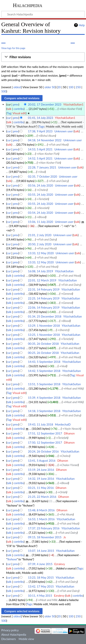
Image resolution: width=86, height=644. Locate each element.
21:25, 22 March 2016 (42, 497)
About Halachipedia (14, 634)
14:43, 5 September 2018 (44, 362)
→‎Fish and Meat (58, 145)
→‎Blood (41, 217)
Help (82, 25)
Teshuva (12, 559)
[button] (43, 57)
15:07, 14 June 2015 (41, 551)
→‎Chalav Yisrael (68, 465)
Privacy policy (10, 630)
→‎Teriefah (42, 199)
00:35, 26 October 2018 (43, 344)
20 (59, 87)
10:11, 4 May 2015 (40, 596)
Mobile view (26, 639)
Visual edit (19, 113)
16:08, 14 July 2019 (40, 271)
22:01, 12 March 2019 (42, 280)
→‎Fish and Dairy (58, 181)
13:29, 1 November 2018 (44, 326)
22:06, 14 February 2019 (44, 307)
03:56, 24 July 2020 (40, 185)
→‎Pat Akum (66, 514)
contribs (19, 109)
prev (16, 104)
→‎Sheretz (63, 330)
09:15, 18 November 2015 (45, 537)
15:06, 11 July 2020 (40, 222)
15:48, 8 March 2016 (41, 510)
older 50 (50, 87)
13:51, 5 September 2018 (44, 384)
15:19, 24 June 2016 (41, 470)
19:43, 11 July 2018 (40, 424)
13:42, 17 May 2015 (41, 586)
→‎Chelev (41, 190)
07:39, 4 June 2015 (40, 564)
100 (71, 87)
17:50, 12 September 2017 (45, 442)
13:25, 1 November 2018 (44, 335)
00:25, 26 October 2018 (43, 353)
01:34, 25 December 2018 (45, 316)
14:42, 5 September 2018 (44, 371)
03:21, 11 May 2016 (41, 488)
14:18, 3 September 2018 (44, 411)
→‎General (66, 294)
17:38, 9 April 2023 (40, 131)
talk (9, 109)
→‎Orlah (62, 492)
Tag (9, 113)
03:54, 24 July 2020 (40, 213)
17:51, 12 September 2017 (45, 433)
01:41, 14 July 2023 (40, 118)
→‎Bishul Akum (46, 136)
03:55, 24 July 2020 (40, 195)
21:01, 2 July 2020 (40, 235)
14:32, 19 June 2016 (41, 479)
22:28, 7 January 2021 (42, 167)
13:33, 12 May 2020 (41, 253)
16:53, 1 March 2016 (41, 519)
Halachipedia (28, 5)
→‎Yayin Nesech (71, 429)
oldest (17, 87)
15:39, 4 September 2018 (44, 398)
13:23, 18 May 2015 (41, 577)
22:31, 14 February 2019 (44, 289)
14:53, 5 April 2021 (40, 149)
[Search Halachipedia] (43, 14)
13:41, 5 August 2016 (42, 461)
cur (9, 118)
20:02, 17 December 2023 (45, 104)
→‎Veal (41, 172)
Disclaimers (9, 639)
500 (4, 91)
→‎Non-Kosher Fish (70, 109)
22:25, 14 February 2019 (44, 298)
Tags (41, 126)
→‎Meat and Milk (73, 388)
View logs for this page (13, 48)
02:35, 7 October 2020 (42, 176)
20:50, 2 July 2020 (40, 244)
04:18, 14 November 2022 (45, 140)
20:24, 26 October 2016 (43, 451)
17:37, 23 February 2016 (44, 528)
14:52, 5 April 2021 (40, 158)
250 (78, 87)
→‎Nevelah (42, 208)
